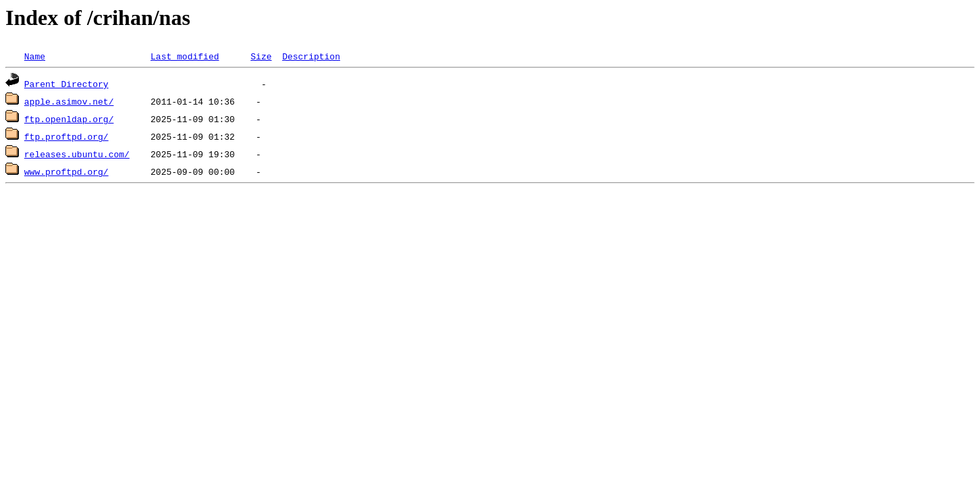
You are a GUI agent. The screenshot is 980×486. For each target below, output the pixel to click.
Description (311, 56)
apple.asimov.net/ (69, 101)
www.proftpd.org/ (66, 171)
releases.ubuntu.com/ (77, 154)
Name (35, 56)
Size (261, 56)
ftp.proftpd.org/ (66, 136)
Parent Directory (66, 84)
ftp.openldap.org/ (69, 119)
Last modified (185, 56)
